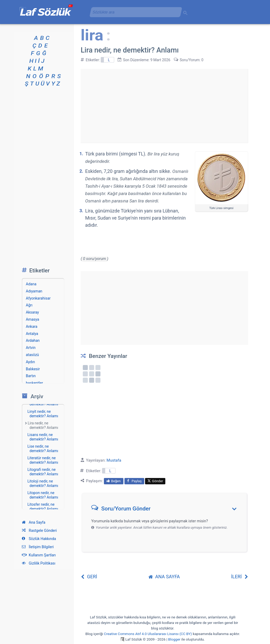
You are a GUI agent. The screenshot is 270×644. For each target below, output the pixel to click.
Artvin (31, 348)
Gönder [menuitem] (155, 481)
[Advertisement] (164, 106)
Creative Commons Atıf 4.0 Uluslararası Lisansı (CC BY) (148, 634)
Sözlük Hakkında (39, 539)
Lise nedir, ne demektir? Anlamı (43, 449)
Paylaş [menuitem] (134, 481)
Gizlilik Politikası (39, 563)
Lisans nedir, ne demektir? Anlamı (43, 437)
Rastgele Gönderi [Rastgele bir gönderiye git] (39, 531)
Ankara (32, 326)
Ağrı (29, 305)
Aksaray (32, 312)
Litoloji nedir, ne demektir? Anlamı (43, 483)
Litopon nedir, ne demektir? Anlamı (43, 495)
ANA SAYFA (164, 577)
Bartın (31, 376)
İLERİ (240, 577)
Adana (31, 284)
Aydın (30, 362)
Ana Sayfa (34, 522)
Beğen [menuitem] (114, 481)
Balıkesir (33, 369)
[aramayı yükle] (134, 12)
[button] (166, 510)
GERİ (89, 577)
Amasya (32, 319)
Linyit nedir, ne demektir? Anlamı (43, 414)
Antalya (32, 334)
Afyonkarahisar (38, 298)
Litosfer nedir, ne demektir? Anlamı (43, 507)
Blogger (174, 639)
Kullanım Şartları (39, 555)
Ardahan (33, 340)
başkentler (34, 383)
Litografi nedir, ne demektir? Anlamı (43, 472)
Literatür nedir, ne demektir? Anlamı (43, 460)
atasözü (32, 355)
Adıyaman (34, 291)
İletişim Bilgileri (38, 547)
